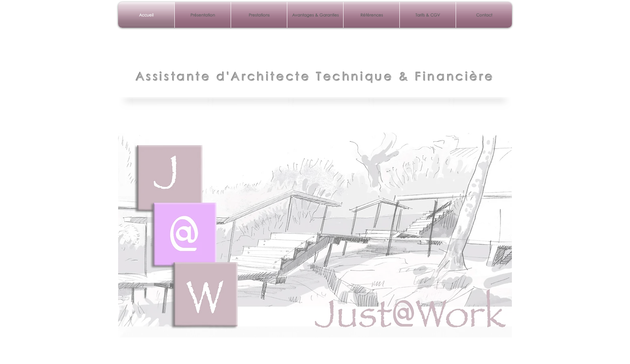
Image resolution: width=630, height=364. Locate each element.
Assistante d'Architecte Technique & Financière (315, 76)
